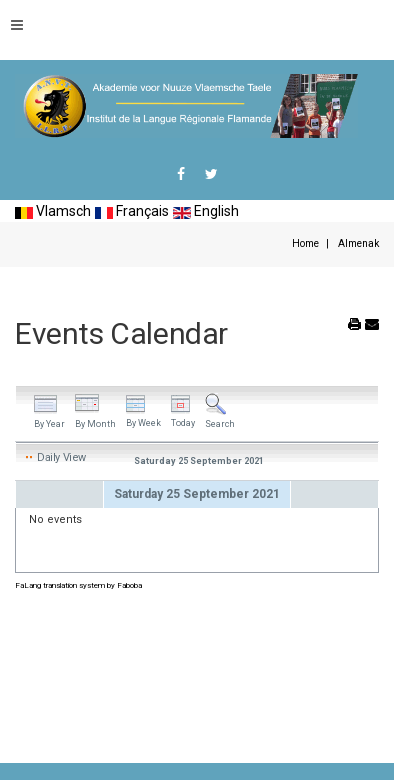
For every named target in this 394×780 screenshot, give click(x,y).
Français (132, 211)
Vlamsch (53, 211)
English (206, 211)
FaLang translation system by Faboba (78, 585)
